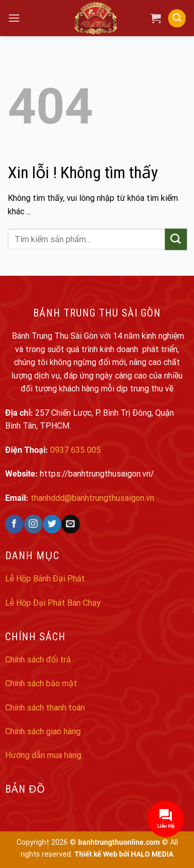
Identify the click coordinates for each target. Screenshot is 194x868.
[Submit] (176, 239)
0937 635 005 (76, 450)
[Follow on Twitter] (52, 524)
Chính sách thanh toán (45, 708)
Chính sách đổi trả (38, 660)
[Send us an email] (71, 524)
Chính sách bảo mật (41, 683)
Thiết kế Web (96, 854)
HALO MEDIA (152, 854)
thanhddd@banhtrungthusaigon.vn (92, 498)
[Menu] (14, 18)
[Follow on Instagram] (33, 524)
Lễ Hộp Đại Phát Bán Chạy (53, 603)
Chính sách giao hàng (43, 731)
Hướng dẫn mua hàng (43, 755)
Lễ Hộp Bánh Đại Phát (45, 579)
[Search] (177, 18)
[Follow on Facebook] (14, 524)
